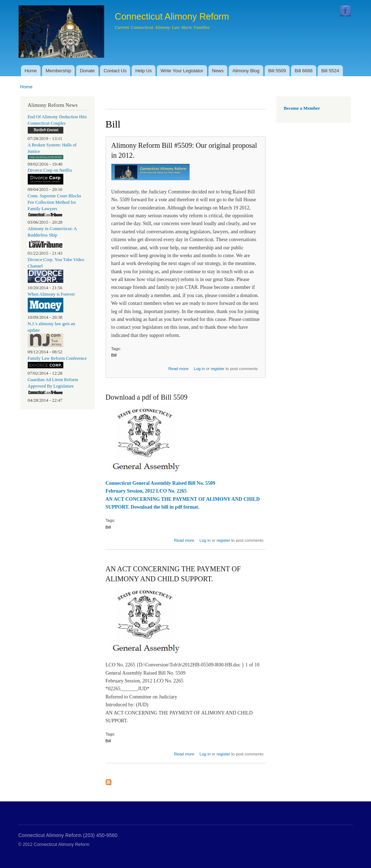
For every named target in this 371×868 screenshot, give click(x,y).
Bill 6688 (304, 71)
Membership (58, 71)
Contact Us (115, 71)
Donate (88, 71)
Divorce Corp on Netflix (50, 170)
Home (31, 71)
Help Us (143, 71)
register (218, 369)
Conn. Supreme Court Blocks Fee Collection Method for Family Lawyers (55, 202)
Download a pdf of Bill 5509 (147, 397)
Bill (114, 355)
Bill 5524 (330, 71)
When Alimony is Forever (51, 294)
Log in (199, 369)
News (218, 71)
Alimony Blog (246, 71)
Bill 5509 (277, 71)
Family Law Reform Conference (57, 358)
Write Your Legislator (182, 71)
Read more (178, 369)
